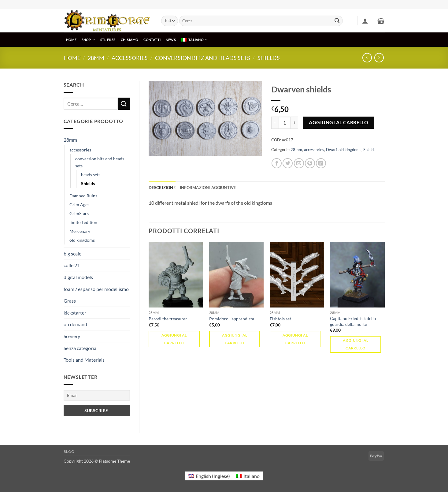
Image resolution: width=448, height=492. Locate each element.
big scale (72, 253)
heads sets (91, 175)
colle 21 (72, 265)
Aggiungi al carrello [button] (174, 339)
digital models (78, 277)
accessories (130, 58)
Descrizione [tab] (162, 188)
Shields (269, 58)
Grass (70, 301)
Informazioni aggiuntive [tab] (208, 188)
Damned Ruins (83, 196)
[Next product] (367, 58)
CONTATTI (152, 40)
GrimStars (79, 213)
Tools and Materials (84, 360)
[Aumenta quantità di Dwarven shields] (294, 123)
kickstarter (75, 313)
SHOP (88, 40)
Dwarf (331, 150)
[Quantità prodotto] (285, 123)
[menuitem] (194, 40)
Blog (69, 451)
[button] (365, 21)
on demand (75, 324)
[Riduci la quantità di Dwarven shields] (275, 123)
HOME (71, 40)
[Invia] (337, 21)
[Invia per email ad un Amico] (299, 163)
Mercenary (80, 231)
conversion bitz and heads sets (203, 58)
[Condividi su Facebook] (277, 163)
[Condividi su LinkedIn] (321, 163)
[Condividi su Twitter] (288, 163)
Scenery (72, 336)
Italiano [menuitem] (252, 476)
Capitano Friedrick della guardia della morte (353, 321)
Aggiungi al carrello (339, 122)
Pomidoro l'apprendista (232, 319)
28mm (96, 58)
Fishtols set (280, 319)
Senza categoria (80, 348)
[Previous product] (379, 58)
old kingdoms (82, 240)
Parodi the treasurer (168, 319)
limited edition (83, 222)
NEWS (171, 40)
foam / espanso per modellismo (96, 289)
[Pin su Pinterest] (310, 163)
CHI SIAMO (130, 40)
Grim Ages (79, 205)
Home (72, 58)
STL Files (108, 40)
